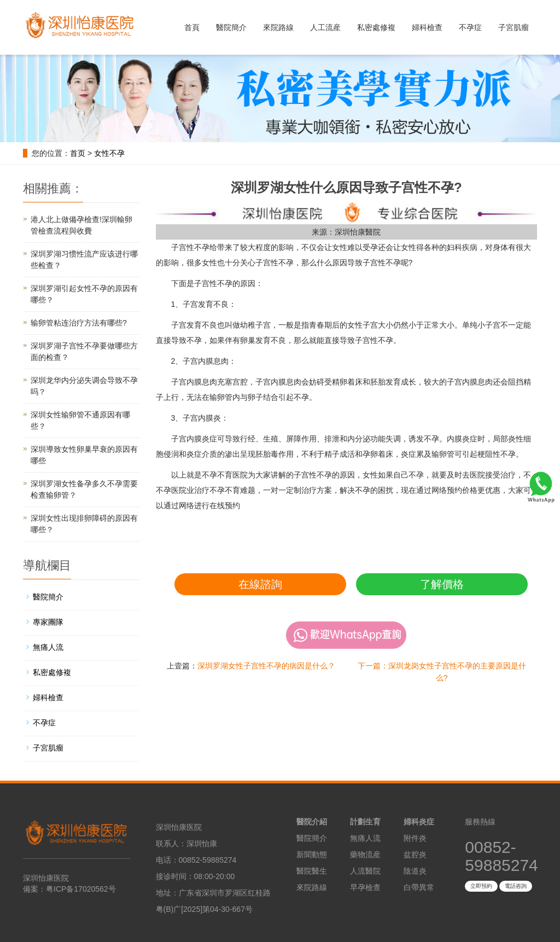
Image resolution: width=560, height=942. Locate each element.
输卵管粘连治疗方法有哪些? (79, 323)
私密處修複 (376, 27)
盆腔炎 (415, 854)
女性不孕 (109, 153)
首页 (78, 153)
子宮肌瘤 (514, 27)
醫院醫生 (312, 871)
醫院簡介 (231, 27)
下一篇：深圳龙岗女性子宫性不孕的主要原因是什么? (442, 672)
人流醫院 (365, 871)
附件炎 (415, 838)
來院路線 (278, 27)
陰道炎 (415, 871)
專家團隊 (48, 622)
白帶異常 (419, 887)
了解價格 (442, 584)
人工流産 (325, 27)
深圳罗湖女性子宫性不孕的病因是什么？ (266, 666)
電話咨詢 (516, 886)
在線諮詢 (260, 584)
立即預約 (481, 886)
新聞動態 (312, 854)
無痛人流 (48, 647)
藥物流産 (365, 854)
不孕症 (470, 27)
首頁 (192, 27)
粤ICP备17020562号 (81, 889)
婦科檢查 (427, 27)
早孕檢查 (365, 887)
